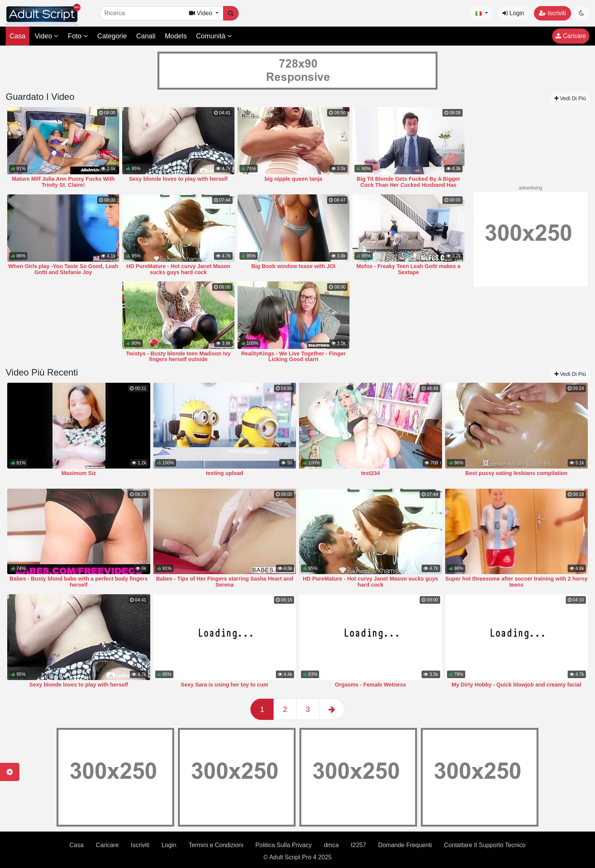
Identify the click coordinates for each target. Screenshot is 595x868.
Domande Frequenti (405, 845)
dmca (331, 845)
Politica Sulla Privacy (284, 845)
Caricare (571, 36)
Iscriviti (552, 13)
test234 (370, 473)
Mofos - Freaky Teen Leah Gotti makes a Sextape (408, 269)
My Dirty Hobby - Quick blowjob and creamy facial (516, 685)
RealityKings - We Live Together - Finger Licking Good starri (293, 357)
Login (513, 13)
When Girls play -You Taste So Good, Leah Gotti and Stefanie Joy (63, 269)
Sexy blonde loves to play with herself (178, 179)
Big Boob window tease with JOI (293, 266)
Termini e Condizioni (216, 845)
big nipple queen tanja (293, 179)
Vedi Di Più (570, 98)
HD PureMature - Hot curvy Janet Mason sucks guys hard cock (178, 269)
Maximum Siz (79, 473)
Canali (146, 36)
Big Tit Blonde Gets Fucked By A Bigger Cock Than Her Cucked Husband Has (408, 182)
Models (176, 36)
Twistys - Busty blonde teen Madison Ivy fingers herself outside (178, 357)
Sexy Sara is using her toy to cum (225, 685)
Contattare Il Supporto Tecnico (485, 845)
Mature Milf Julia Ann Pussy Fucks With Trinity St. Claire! (63, 182)
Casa (17, 36)
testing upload (225, 473)
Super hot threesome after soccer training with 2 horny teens (516, 582)
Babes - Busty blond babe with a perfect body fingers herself (79, 582)
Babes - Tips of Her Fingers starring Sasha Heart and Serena (224, 582)
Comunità (214, 36)
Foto (78, 36)
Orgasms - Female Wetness (370, 685)
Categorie (112, 36)
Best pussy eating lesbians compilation (516, 473)
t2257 (359, 845)
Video (46, 36)
